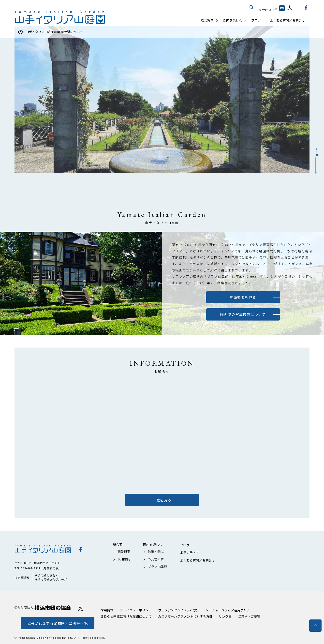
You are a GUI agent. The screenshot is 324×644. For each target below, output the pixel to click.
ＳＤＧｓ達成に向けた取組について (126, 616)
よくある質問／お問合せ (287, 20)
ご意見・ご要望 (249, 616)
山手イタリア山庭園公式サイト (60, 17)
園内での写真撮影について (243, 314)
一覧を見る (162, 500)
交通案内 (124, 559)
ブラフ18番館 (157, 567)
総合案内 (207, 20)
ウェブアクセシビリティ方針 (179, 610)
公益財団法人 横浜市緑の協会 (43, 608)
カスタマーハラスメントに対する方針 (185, 616)
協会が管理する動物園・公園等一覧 (58, 623)
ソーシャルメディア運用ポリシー (229, 610)
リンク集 (225, 616)
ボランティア (189, 553)
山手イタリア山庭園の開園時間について (54, 32)
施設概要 (124, 551)
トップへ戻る (315, 626)
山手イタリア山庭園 (43, 549)
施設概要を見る (243, 297)
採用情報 (107, 610)
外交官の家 (156, 559)
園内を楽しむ (233, 20)
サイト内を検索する (252, 7)
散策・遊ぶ (156, 551)
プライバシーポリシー (136, 610)
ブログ (256, 20)
